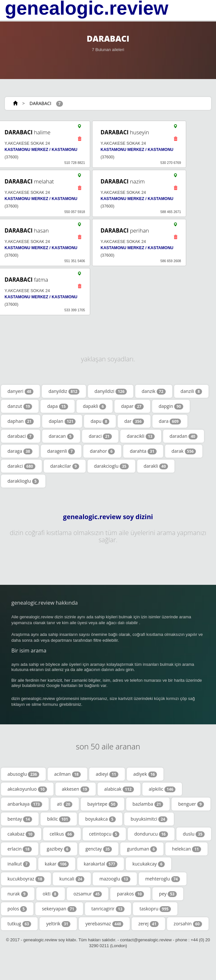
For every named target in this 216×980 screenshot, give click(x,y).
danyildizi (110, 391)
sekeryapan (59, 909)
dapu (100, 421)
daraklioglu (23, 481)
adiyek (145, 774)
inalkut (19, 864)
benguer (191, 804)
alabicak (119, 789)
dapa (57, 406)
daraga (20, 451)
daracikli (141, 436)
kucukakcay (149, 864)
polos (17, 909)
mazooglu (115, 879)
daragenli (61, 451)
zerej (148, 924)
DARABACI (40, 103)
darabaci (21, 436)
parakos (130, 894)
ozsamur (88, 894)
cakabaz (21, 834)
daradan (184, 436)
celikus (62, 834)
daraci (100, 436)
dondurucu (151, 834)
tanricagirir (108, 909)
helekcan (186, 849)
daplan (62, 421)
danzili (192, 391)
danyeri (20, 391)
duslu (194, 834)
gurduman (142, 849)
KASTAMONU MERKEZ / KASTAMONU (41, 150)
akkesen (76, 789)
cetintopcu (104, 834)
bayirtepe (102, 804)
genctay (99, 849)
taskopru (155, 909)
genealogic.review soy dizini (108, 517)
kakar (57, 864)
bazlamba (148, 804)
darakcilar (65, 466)
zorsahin (188, 924)
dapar (132, 406)
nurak (18, 894)
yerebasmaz (104, 924)
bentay (20, 819)
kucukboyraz (26, 879)
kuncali (72, 879)
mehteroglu (163, 879)
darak (184, 451)
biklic (59, 819)
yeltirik (58, 924)
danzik (154, 391)
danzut (20, 406)
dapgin (171, 406)
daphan (21, 421)
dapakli (95, 406)
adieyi (107, 774)
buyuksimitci (149, 819)
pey (168, 894)
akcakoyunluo (27, 789)
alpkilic (162, 789)
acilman (67, 774)
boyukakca (101, 819)
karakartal (101, 864)
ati (65, 804)
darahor (102, 451)
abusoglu (23, 774)
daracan (61, 436)
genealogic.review (87, 8)
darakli (156, 466)
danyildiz (64, 391)
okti (51, 894)
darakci (21, 466)
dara (170, 421)
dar (134, 421)
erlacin (20, 849)
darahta (143, 451)
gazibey (59, 849)
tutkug (19, 924)
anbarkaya (25, 804)
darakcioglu (111, 466)
